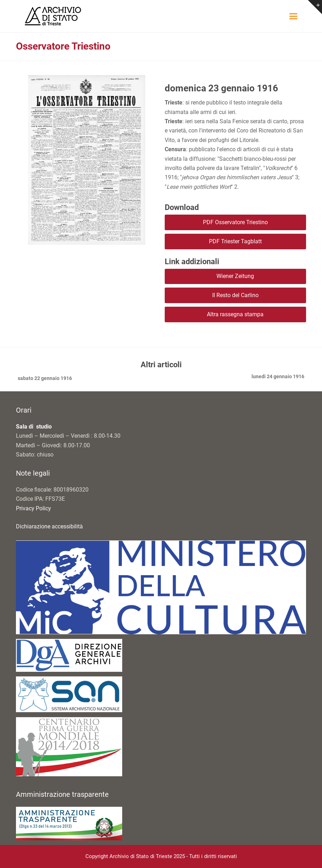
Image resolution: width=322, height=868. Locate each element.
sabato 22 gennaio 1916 (44, 379)
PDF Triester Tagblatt (235, 241)
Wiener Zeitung (235, 276)
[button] (293, 16)
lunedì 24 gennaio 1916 (278, 377)
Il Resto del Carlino (235, 295)
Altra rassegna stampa (235, 314)
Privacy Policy (33, 508)
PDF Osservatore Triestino (235, 222)
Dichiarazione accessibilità (49, 526)
